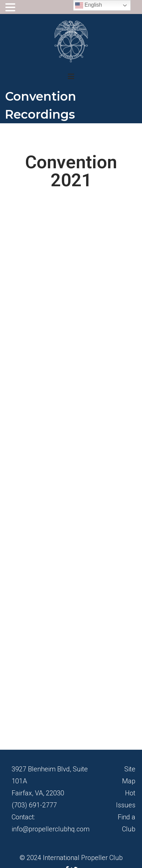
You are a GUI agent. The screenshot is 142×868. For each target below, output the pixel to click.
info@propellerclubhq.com (51, 829)
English (89, 5)
